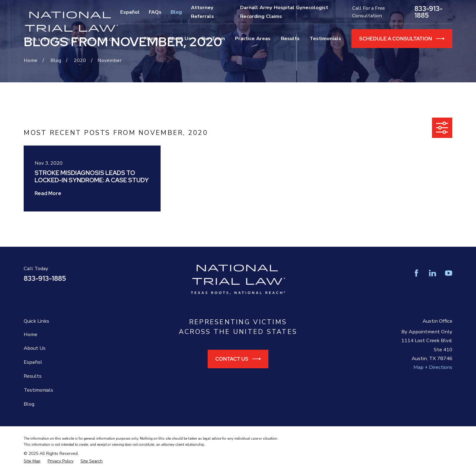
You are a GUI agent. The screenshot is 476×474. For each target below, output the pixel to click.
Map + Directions (433, 367)
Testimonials (38, 390)
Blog (176, 12)
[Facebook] (416, 273)
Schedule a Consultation (402, 39)
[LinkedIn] (432, 273)
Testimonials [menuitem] (325, 38)
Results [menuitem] (290, 38)
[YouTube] (449, 273)
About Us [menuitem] (180, 38)
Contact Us (238, 359)
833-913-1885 (428, 12)
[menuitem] (32, 461)
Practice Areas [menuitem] (253, 38)
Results (33, 376)
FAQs (155, 12)
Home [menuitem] (151, 38)
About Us (35, 348)
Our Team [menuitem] (213, 38)
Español (130, 12)
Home (31, 334)
